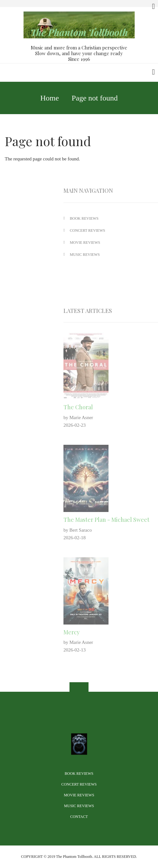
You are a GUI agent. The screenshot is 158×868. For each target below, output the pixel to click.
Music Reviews (79, 806)
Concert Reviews (79, 784)
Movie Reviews (79, 795)
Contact (79, 817)
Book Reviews (79, 774)
